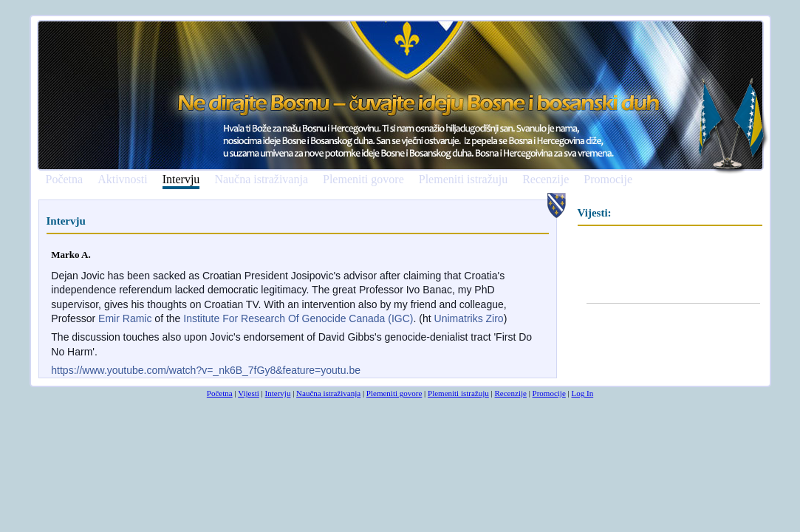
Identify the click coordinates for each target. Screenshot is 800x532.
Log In (583, 393)
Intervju (181, 180)
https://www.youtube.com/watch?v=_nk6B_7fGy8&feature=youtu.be (206, 370)
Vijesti (249, 393)
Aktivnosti (123, 180)
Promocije (608, 180)
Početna (65, 180)
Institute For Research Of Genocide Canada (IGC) (298, 318)
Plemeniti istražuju (463, 180)
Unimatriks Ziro (469, 318)
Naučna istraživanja (261, 180)
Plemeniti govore (363, 180)
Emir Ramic (125, 318)
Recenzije (546, 180)
